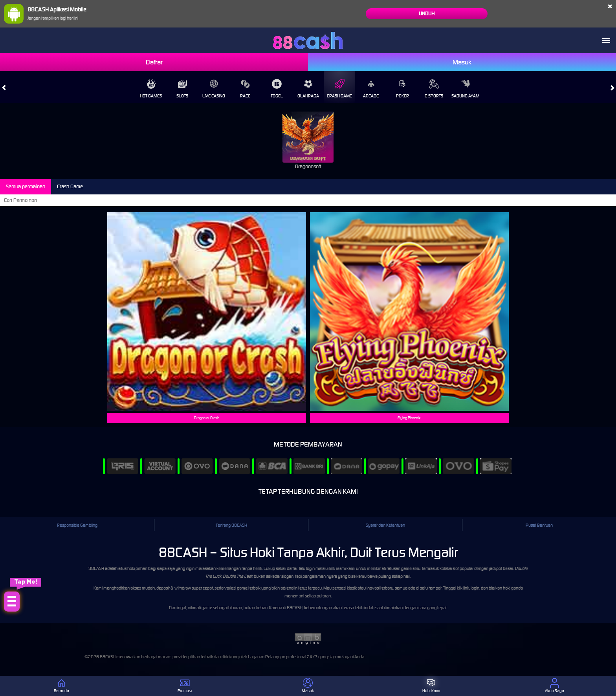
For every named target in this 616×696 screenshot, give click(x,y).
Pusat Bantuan (539, 525)
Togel (277, 89)
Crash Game (339, 89)
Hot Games (151, 89)
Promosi (185, 686)
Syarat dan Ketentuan (385, 525)
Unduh (427, 14)
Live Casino (214, 89)
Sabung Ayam (465, 89)
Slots (182, 89)
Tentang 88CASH (231, 525)
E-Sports (434, 89)
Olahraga (308, 89)
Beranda (61, 686)
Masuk (462, 62)
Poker (402, 89)
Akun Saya (555, 686)
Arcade (371, 89)
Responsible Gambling (77, 525)
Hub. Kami (431, 686)
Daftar (154, 62)
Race (245, 89)
